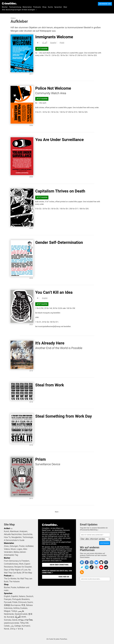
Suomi (30, 602)
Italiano (22, 596)
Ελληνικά (22, 602)
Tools (13, 18)
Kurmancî (26, 626)
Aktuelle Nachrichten (13, 534)
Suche (50, 7)
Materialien (27, 7)
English (45, 298)
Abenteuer (14, 531)
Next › (57, 512)
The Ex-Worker (10, 579)
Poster (22, 546)
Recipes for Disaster (23, 567)
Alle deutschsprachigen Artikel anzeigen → (20, 10)
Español (53, 43)
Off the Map (27, 573)
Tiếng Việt (24, 623)
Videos (7, 549)
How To (7, 537)
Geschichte (27, 534)
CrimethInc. (9, 3)
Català (7, 626)
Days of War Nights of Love (16, 570)
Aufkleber (29, 546)
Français (8, 599)
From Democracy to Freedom (17, 561)
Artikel (7, 528)
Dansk (15, 620)
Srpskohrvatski (21, 614)
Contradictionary (11, 564)
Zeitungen (14, 546)
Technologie (28, 537)
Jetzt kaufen (42, 49)
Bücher (5, 7)
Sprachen (58, 7)
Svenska (8, 620)
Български (16, 605)
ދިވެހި (12, 626)
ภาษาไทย (28, 620)
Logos (19, 549)
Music (13, 549)
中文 (23, 605)
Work (21, 564)
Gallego (18, 626)
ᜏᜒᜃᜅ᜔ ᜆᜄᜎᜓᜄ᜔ (16, 629)
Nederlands (9, 614)
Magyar (7, 611)
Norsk (7, 629)
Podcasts (37, 7)
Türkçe (14, 611)
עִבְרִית (21, 620)
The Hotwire (14, 582)
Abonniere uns (105, 4)
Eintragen (105, 543)
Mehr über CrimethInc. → (60, 565)
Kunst (6, 531)
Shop (44, 7)
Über (65, 7)
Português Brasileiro (21, 599)
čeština (16, 608)
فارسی (21, 611)
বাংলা (24, 617)
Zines (6, 546)
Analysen (23, 531)
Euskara (24, 608)
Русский (8, 602)
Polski (62, 43)
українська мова (11, 623)
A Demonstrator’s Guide (14, 540)
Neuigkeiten (17, 537)
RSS (11, 529)
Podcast (8, 576)
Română (10, 617)
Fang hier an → (65, 577)
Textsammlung (15, 7)
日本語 (7, 605)
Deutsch (30, 596)
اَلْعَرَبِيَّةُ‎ (44, 43)
